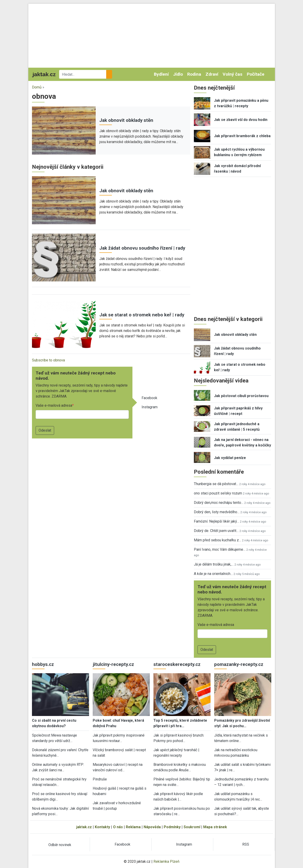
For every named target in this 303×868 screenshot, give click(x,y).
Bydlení (161, 74)
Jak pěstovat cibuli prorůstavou (241, 396)
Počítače (256, 74)
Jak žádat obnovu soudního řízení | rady (142, 248)
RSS (246, 844)
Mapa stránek (215, 827)
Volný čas (232, 74)
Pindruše (100, 779)
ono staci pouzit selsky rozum (218, 493)
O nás (118, 827)
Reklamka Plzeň (166, 861)
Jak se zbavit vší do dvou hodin (241, 120)
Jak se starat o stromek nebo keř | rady (142, 315)
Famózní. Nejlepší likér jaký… (216, 521)
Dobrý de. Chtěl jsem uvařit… (216, 531)
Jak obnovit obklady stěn (126, 120)
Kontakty (102, 827)
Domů (37, 87)
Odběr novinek (60, 845)
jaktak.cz (84, 827)
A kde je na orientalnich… (213, 574)
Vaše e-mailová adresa (54, 405)
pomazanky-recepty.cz (239, 664)
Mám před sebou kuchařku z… (217, 540)
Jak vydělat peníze (230, 458)
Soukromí (192, 827)
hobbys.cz (43, 664)
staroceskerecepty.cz (177, 664)
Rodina (194, 74)
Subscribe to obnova (48, 360)
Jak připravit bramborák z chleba (242, 136)
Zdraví (212, 74)
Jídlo (178, 74)
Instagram (150, 407)
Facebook (149, 398)
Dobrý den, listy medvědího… (217, 512)
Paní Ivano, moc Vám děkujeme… (220, 549)
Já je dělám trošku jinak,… (214, 564)
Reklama (133, 827)
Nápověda (152, 827)
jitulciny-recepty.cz (113, 664)
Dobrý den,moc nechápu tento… (219, 503)
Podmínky (172, 827)
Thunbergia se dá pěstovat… (216, 484)
